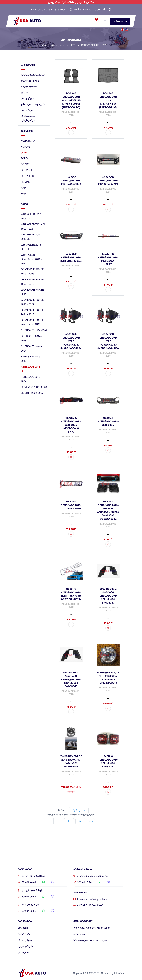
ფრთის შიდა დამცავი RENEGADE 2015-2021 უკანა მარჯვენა (71, 679)
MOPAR (34, 147)
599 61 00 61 (29, 897)
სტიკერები (34, 110)
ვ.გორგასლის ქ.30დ (33, 876)
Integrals (119, 973)
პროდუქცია (60, 45)
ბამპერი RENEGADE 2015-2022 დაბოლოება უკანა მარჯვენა (71, 341)
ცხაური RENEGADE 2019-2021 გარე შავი (71, 505)
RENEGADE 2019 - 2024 (34, 379)
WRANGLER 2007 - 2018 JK (34, 237)
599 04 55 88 (29, 911)
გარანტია (79, 934)
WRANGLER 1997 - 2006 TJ (34, 217)
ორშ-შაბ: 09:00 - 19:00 (85, 10)
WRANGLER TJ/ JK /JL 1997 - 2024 (34, 227)
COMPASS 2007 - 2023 (34, 388)
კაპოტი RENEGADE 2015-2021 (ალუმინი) (71, 181)
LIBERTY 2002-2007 (34, 393)
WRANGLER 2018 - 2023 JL (34, 247)
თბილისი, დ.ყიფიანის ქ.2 (93, 876)
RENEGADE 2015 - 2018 (34, 359)
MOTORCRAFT (34, 141)
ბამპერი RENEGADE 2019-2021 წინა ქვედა (71, 257)
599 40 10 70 (84, 882)
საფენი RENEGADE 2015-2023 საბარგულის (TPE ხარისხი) (108, 100)
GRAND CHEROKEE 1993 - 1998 (34, 272)
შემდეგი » (79, 810)
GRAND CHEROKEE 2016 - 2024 (34, 302)
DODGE (34, 164)
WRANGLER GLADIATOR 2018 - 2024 (34, 259)
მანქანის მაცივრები (34, 75)
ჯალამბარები (34, 87)
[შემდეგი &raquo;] (90, 821)
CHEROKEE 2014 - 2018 (34, 339)
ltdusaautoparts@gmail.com (49, 10)
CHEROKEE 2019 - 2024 (34, 349)
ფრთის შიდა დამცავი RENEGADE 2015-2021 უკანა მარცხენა (108, 596)
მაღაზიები (24, 934)
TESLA (34, 193)
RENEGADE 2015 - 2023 (94, 45)
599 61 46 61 (29, 882)
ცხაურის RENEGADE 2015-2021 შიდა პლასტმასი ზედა (71, 425)
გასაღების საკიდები (34, 104)
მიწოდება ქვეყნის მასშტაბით (92, 928)
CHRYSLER (34, 176)
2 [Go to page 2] (69, 821)
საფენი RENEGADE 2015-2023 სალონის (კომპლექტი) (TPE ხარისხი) (71, 100)
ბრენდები (24, 953)
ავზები (34, 92)
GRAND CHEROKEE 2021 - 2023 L (34, 312)
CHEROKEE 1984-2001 (34, 331)
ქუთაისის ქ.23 (30, 905)
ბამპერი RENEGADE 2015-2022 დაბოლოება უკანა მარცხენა (108, 341)
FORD (34, 158)
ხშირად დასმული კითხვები (90, 940)
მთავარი (42, 45)
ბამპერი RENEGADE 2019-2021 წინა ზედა (108, 181)
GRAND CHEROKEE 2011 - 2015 (34, 292)
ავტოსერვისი (26, 946)
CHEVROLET (34, 170)
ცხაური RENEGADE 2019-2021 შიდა (108, 421)
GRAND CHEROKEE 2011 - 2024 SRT (34, 323)
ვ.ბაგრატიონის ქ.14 (33, 890)
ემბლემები (34, 98)
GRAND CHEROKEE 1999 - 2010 (34, 282)
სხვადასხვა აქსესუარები (34, 118)
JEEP (74, 45)
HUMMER (34, 182)
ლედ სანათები (34, 81)
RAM (34, 188)
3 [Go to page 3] (80, 821)
